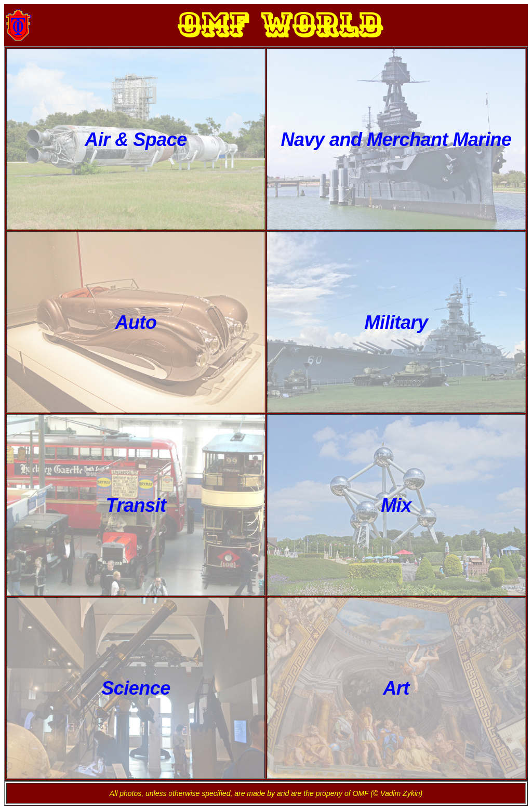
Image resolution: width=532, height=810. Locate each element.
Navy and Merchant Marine (396, 140)
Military (396, 322)
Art (396, 688)
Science (136, 688)
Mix (396, 505)
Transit (136, 505)
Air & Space (136, 140)
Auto (136, 322)
